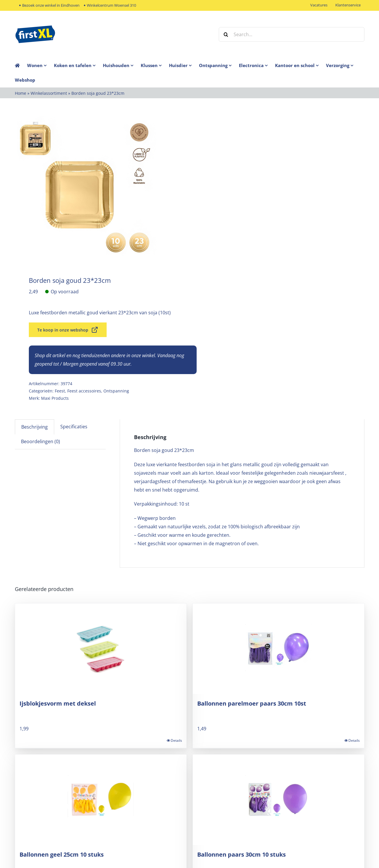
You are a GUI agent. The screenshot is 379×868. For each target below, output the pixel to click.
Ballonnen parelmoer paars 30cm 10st (252, 703)
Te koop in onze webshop (68, 330)
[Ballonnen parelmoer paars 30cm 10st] (278, 649)
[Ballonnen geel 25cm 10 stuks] (101, 800)
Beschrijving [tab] (35, 427)
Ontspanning (116, 391)
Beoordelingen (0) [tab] (40, 441)
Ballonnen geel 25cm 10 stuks (62, 854)
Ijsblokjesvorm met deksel (58, 703)
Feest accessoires (84, 391)
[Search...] (292, 34)
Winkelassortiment (49, 93)
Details (176, 740)
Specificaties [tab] (74, 427)
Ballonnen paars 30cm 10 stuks (241, 854)
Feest (60, 391)
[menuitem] (40, 65)
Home (21, 93)
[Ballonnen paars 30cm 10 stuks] (278, 800)
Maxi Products (55, 398)
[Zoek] (226, 34)
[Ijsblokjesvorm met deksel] (101, 649)
